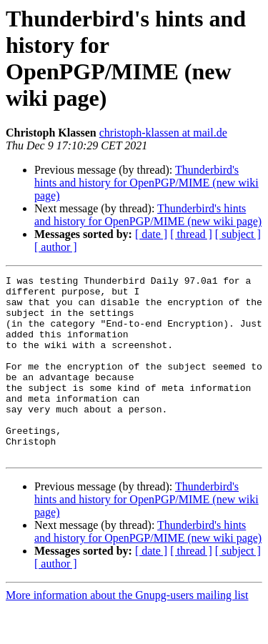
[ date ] (151, 234)
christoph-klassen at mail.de (163, 133)
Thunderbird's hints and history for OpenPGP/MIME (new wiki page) (147, 183)
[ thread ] (191, 234)
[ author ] (56, 247)
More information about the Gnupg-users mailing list (127, 631)
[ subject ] (238, 234)
